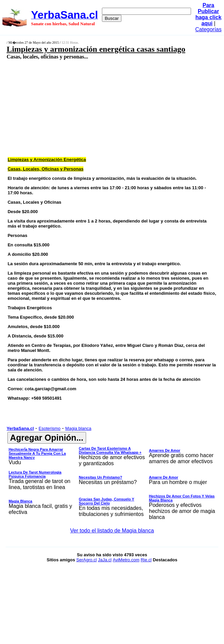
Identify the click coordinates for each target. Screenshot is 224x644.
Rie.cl (146, 560)
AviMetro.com (126, 560)
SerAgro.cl (87, 560)
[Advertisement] (96, 108)
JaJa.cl (105, 560)
